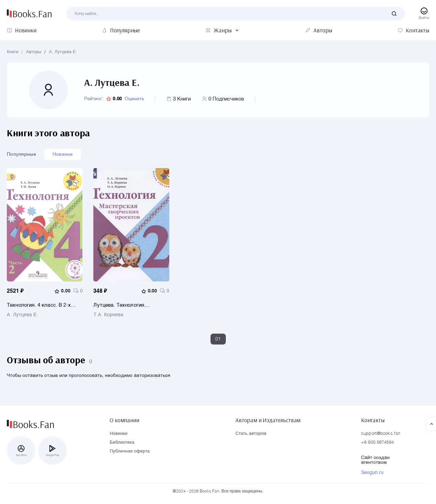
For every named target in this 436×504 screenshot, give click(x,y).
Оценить (134, 99)
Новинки (63, 154)
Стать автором (251, 434)
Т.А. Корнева (108, 315)
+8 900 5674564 (377, 442)
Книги (13, 52)
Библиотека (122, 442)
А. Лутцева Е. (63, 52)
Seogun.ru (372, 473)
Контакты (373, 419)
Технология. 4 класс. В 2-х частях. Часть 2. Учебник (39, 305)
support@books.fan (381, 434)
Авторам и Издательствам (268, 419)
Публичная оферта (130, 451)
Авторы (34, 52)
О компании (124, 419)
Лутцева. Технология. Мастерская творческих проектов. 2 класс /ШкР (123, 305)
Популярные (21, 154)
